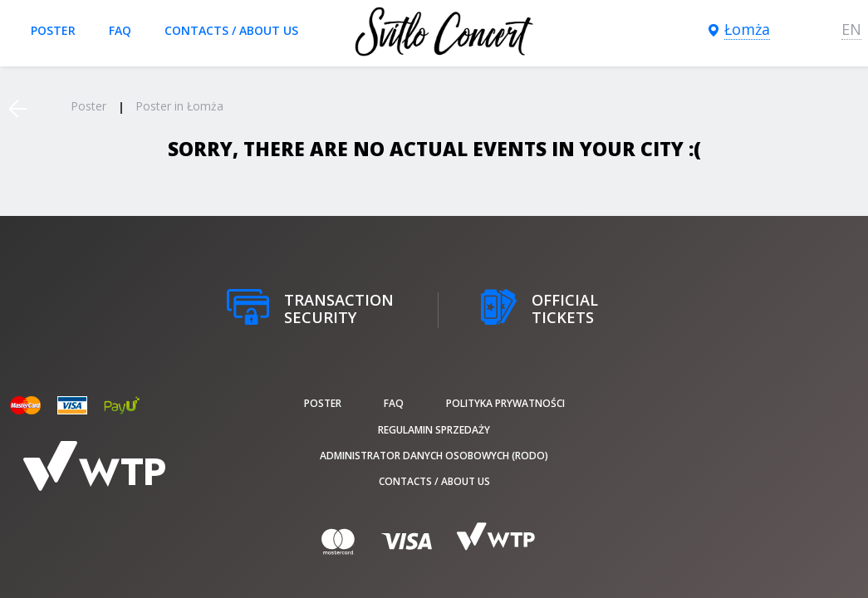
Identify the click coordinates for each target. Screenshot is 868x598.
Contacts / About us (231, 30)
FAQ (120, 30)
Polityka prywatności (505, 403)
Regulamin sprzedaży (434, 430)
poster (53, 30)
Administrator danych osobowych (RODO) (434, 456)
